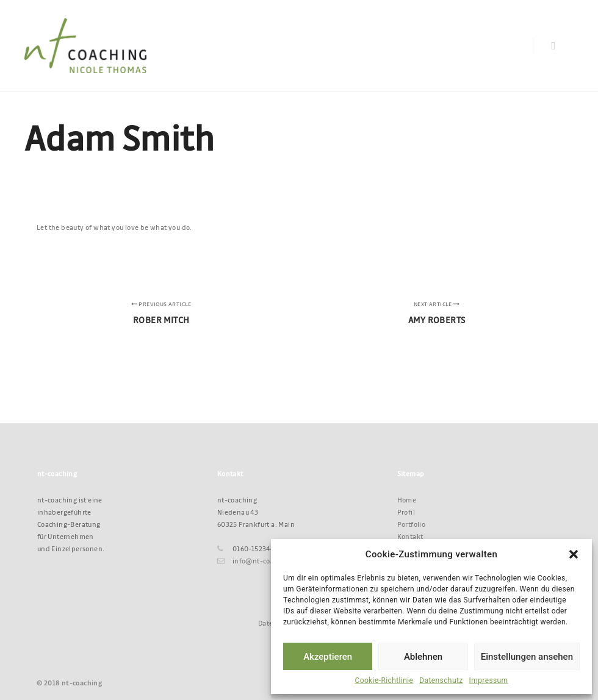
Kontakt (410, 536)
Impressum (489, 680)
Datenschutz (441, 680)
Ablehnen (423, 657)
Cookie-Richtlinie (384, 680)
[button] (574, 554)
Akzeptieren (328, 657)
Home (407, 500)
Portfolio (412, 524)
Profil (406, 512)
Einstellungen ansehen (527, 657)
